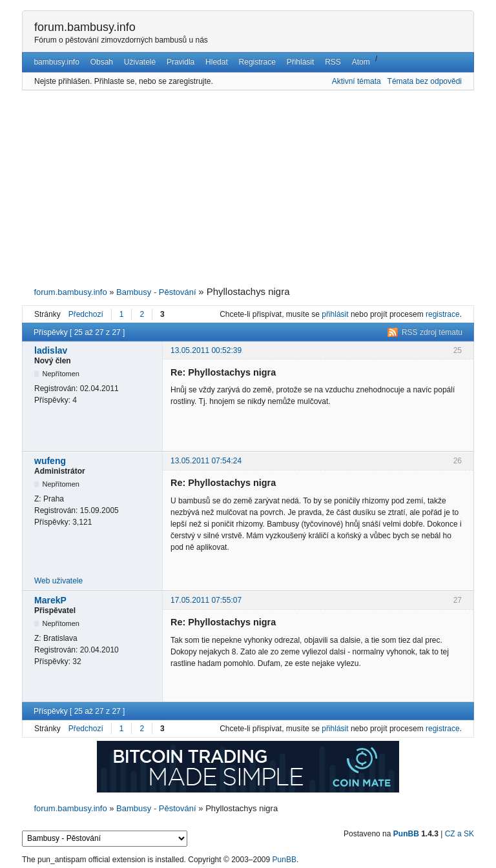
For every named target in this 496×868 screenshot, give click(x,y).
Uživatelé (140, 62)
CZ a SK (460, 834)
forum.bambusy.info (85, 27)
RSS (333, 62)
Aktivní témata (356, 81)
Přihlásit (301, 62)
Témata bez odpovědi (425, 81)
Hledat (217, 62)
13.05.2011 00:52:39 (206, 350)
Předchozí (86, 314)
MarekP (50, 600)
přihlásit (335, 314)
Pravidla (181, 62)
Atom (361, 62)
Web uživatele (58, 581)
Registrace (257, 62)
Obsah (102, 62)
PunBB (406, 834)
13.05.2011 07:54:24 (206, 461)
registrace (443, 314)
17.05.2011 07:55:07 (206, 600)
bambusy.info (56, 62)
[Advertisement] (248, 188)
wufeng (50, 461)
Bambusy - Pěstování (156, 292)
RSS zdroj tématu (432, 332)
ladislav (51, 350)
